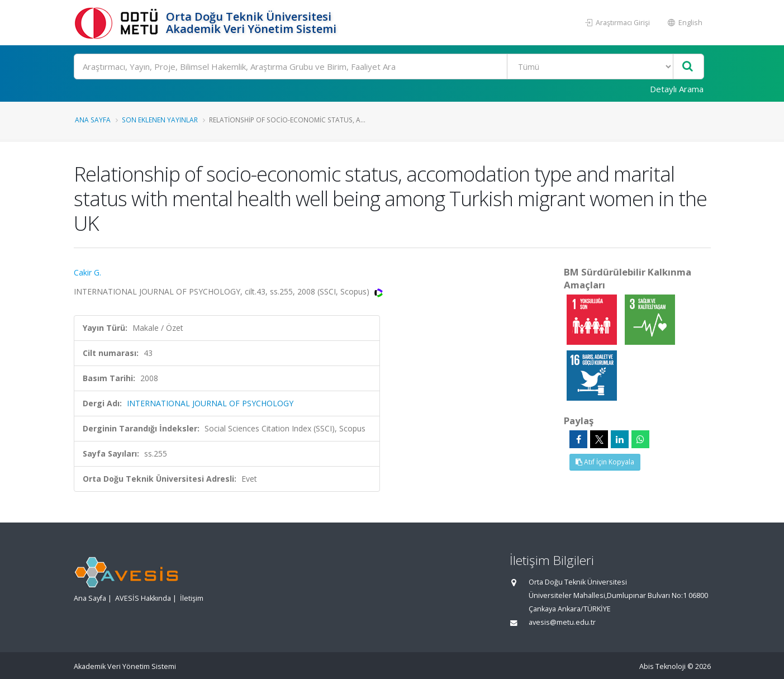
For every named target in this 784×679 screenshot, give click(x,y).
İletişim (192, 598)
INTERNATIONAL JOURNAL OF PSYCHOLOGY (210, 403)
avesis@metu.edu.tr (562, 622)
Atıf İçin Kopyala (605, 462)
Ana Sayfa (93, 120)
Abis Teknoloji (662, 666)
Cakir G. (87, 272)
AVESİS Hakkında (143, 598)
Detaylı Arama (677, 89)
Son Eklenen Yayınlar (160, 120)
